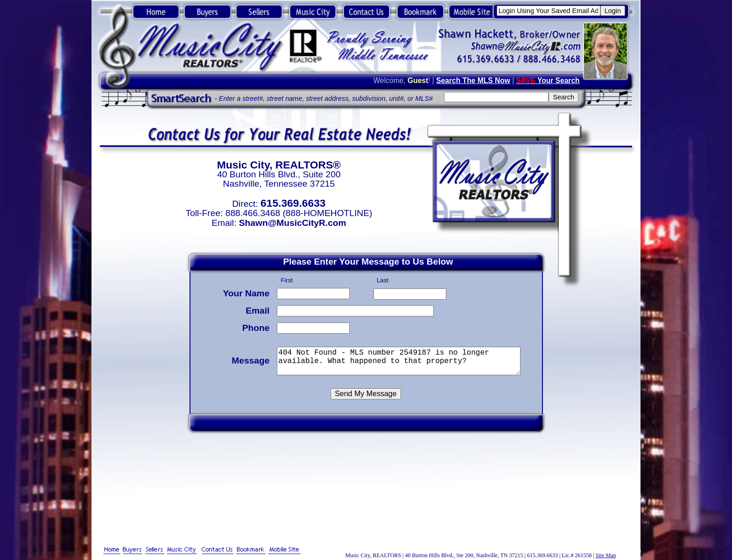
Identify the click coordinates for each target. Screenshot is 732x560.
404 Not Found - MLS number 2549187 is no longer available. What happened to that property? (400, 360)
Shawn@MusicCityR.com (293, 223)
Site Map (606, 555)
